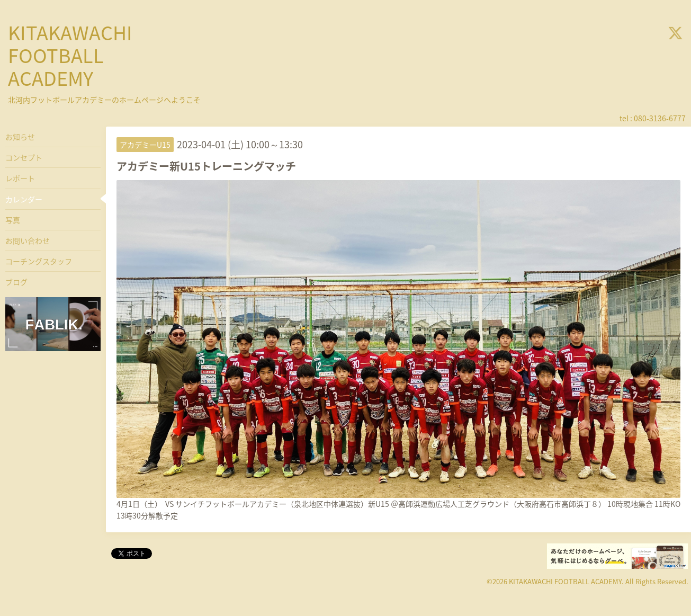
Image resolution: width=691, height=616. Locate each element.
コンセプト (24, 157)
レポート (20, 178)
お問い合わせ (28, 240)
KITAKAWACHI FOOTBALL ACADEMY (70, 55)
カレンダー (24, 199)
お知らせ (20, 137)
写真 (13, 220)
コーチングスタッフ (39, 261)
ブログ (16, 282)
